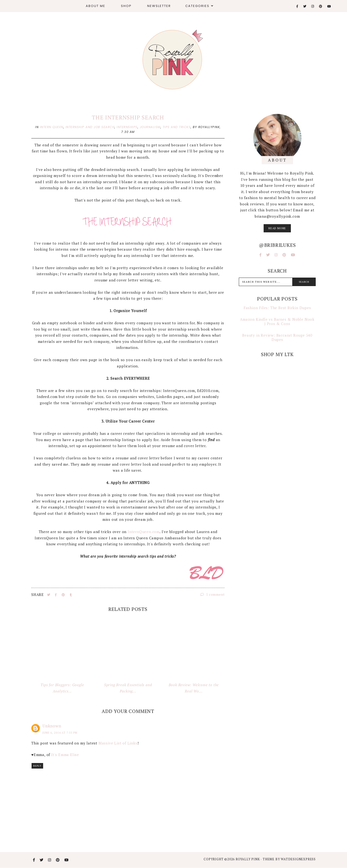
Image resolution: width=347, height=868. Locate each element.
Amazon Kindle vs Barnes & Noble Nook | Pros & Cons (277, 321)
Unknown (52, 726)
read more (277, 228)
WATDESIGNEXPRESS (298, 859)
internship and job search (90, 127)
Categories (197, 6)
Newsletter (159, 6)
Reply (37, 766)
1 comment (213, 594)
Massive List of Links (118, 743)
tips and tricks (177, 127)
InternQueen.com (144, 532)
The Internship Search (128, 117)
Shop (126, 6)
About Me (96, 6)
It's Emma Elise (65, 755)
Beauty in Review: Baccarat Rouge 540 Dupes (277, 337)
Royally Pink (248, 859)
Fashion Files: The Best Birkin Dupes (277, 308)
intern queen (52, 127)
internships (127, 127)
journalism (150, 127)
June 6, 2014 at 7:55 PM (60, 733)
